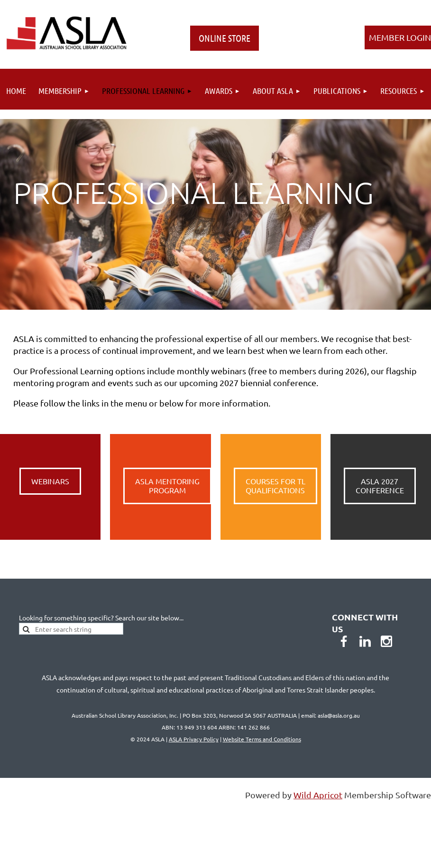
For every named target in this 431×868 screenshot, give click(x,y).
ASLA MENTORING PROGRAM (167, 486)
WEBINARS (50, 481)
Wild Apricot (318, 795)
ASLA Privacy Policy (194, 739)
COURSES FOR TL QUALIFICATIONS (275, 486)
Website (262, 739)
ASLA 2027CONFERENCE (380, 486)
